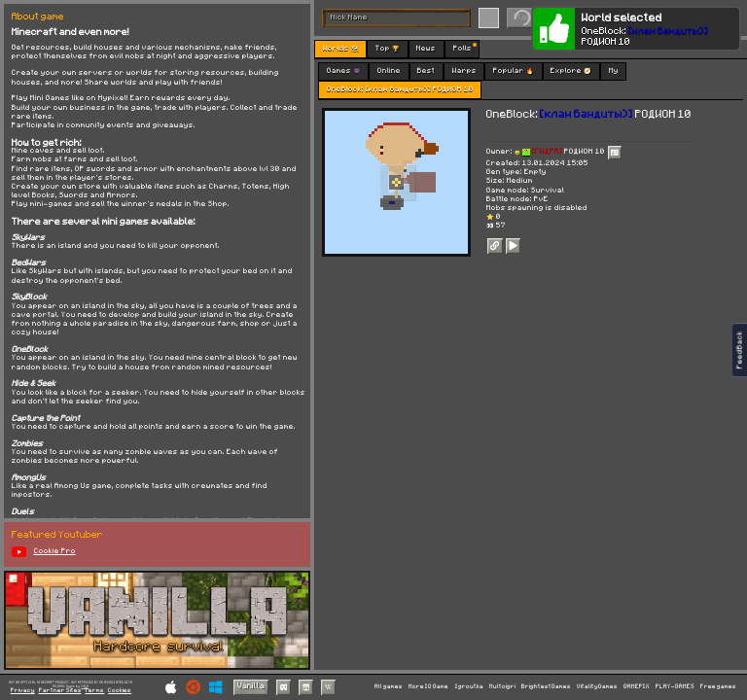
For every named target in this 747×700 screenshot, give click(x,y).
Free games (718, 686)
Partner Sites (60, 691)
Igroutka (469, 686)
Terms (94, 691)
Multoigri (502, 686)
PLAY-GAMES (675, 686)
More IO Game (428, 686)
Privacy (23, 691)
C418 (85, 686)
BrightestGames (546, 686)
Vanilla (251, 686)
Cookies (120, 691)
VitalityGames (597, 686)
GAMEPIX (637, 686)
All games (389, 686)
